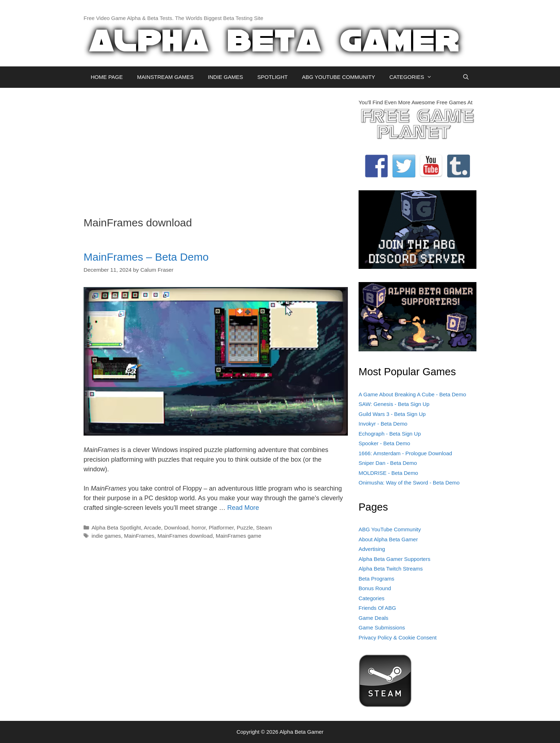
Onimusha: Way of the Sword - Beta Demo (409, 483)
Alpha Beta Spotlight (116, 528)
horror (199, 528)
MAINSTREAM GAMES (165, 77)
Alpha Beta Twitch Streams (391, 569)
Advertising (372, 549)
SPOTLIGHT (272, 77)
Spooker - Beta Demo (384, 443)
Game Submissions (382, 627)
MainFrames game (239, 536)
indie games (106, 536)
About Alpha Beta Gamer (388, 539)
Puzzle (245, 528)
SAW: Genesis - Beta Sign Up (394, 404)
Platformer (221, 528)
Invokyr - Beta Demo (383, 424)
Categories (372, 598)
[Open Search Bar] (466, 77)
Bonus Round (375, 588)
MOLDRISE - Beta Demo (388, 473)
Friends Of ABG (377, 608)
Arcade (152, 528)
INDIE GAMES (225, 77)
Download (176, 528)
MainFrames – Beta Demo (146, 257)
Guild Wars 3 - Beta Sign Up (392, 414)
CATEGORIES (414, 77)
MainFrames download (185, 536)
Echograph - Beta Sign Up (390, 434)
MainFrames (139, 536)
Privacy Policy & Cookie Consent (397, 637)
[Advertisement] (216, 149)
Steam (264, 528)
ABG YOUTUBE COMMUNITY (338, 77)
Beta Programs (376, 579)
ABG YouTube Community (390, 529)
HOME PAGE (107, 77)
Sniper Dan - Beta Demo (388, 463)
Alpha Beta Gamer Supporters (394, 559)
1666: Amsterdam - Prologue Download (405, 453)
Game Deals (373, 618)
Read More (243, 508)
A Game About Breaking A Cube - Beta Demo (412, 394)
